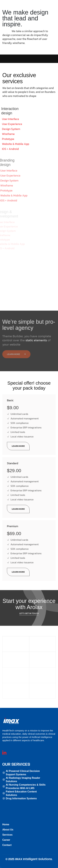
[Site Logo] (13, 721)
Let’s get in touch (29, 606)
